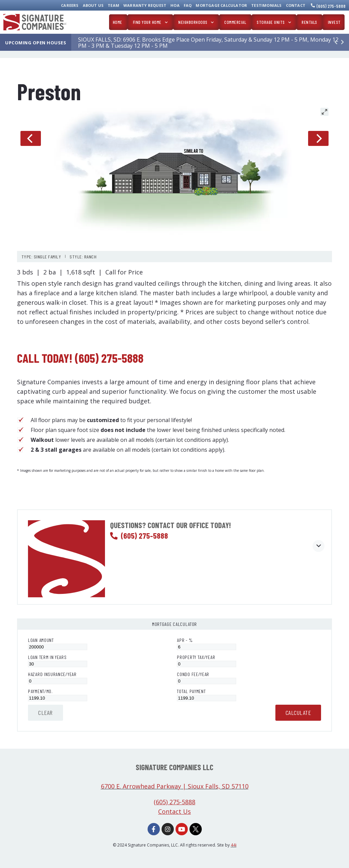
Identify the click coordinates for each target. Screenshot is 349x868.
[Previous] (31, 138)
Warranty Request (145, 5)
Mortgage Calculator (221, 5)
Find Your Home (150, 22)
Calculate (298, 713)
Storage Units (274, 22)
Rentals (309, 22)
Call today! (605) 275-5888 (80, 358)
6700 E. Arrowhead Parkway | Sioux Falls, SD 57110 (175, 786)
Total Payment (191, 691)
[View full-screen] (324, 112)
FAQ (188, 5)
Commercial (235, 22)
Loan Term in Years (47, 657)
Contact (296, 5)
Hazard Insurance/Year (52, 674)
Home (118, 22)
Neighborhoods (196, 22)
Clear (45, 713)
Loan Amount (41, 640)
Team (113, 5)
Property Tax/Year (196, 657)
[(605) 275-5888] (313, 5)
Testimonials (266, 5)
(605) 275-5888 (331, 6)
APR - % (185, 640)
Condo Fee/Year (193, 674)
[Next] (318, 138)
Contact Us (174, 811)
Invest (334, 22)
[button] (342, 42)
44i (234, 845)
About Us (93, 5)
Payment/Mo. (40, 691)
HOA (175, 5)
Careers (70, 5)
